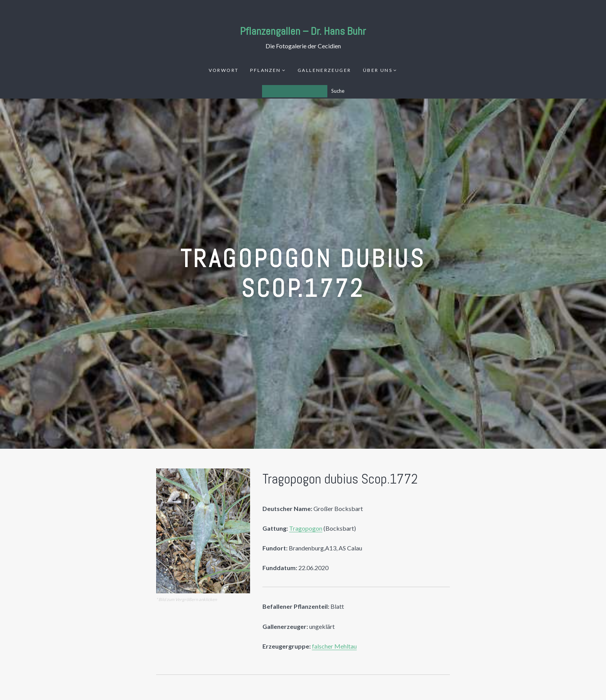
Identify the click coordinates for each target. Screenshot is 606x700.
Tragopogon (306, 528)
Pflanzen (265, 70)
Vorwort (224, 70)
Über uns (378, 70)
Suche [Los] (338, 91)
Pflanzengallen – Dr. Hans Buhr (303, 31)
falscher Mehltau (334, 646)
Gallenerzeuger (324, 70)
